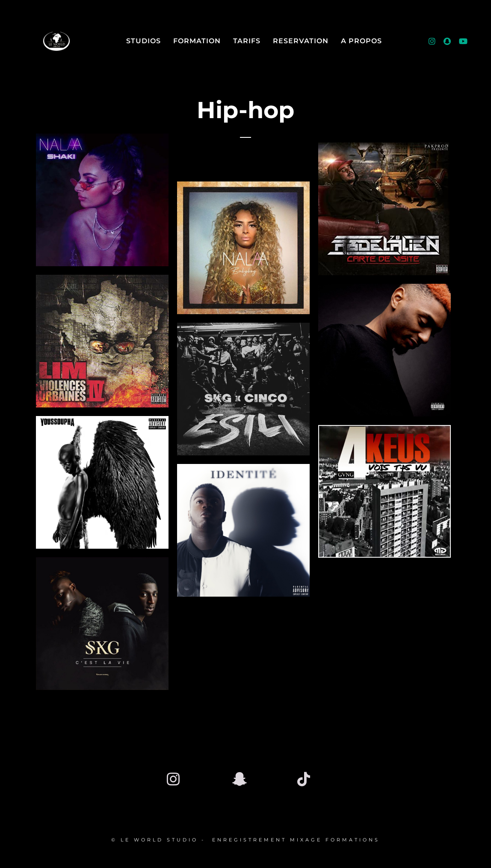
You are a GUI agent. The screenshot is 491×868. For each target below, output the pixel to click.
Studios (143, 41)
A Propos (361, 41)
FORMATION (197, 41)
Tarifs (247, 41)
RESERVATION (301, 41)
